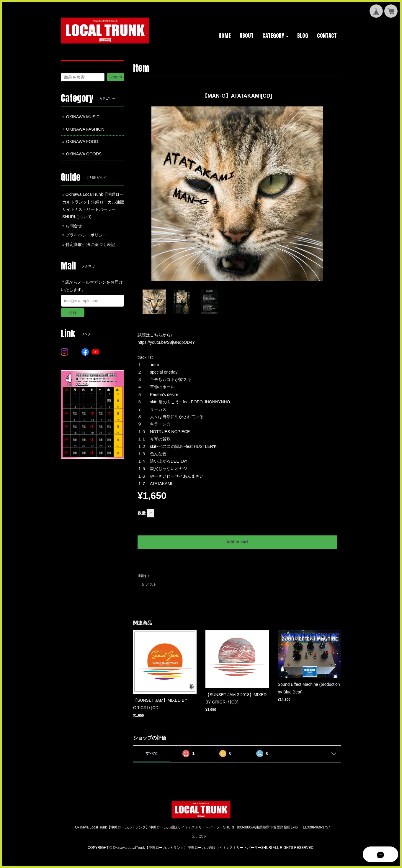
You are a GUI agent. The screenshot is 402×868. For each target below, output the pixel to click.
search (116, 77)
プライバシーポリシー (86, 235)
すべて (152, 753)
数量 (142, 513)
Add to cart (237, 542)
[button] (275, 36)
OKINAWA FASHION (85, 129)
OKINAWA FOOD (82, 142)
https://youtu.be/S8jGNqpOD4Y (166, 342)
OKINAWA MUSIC (83, 117)
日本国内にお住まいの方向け (237, 561)
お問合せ (74, 226)
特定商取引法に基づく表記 (90, 244)
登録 (73, 313)
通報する (144, 576)
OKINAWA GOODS (84, 154)
